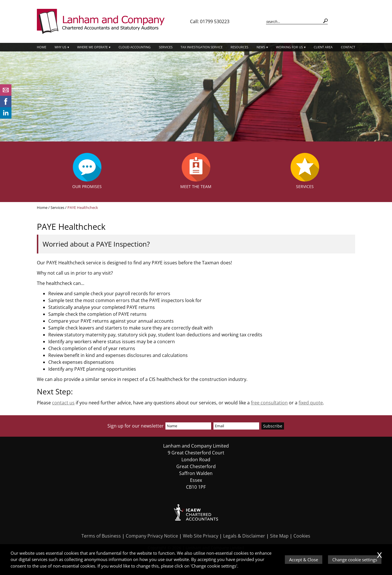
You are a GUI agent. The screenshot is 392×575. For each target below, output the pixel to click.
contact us (63, 403)
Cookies (302, 536)
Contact (348, 47)
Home (42, 47)
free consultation (269, 403)
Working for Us (289, 47)
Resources (239, 47)
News (261, 47)
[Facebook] (6, 105)
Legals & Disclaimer (244, 536)
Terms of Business (101, 536)
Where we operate (92, 47)
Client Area (323, 47)
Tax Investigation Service (202, 47)
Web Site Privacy (201, 536)
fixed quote (311, 403)
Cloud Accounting (135, 47)
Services (166, 47)
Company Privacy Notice (152, 536)
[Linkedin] (6, 117)
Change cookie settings (355, 560)
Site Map (279, 536)
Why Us (60, 47)
